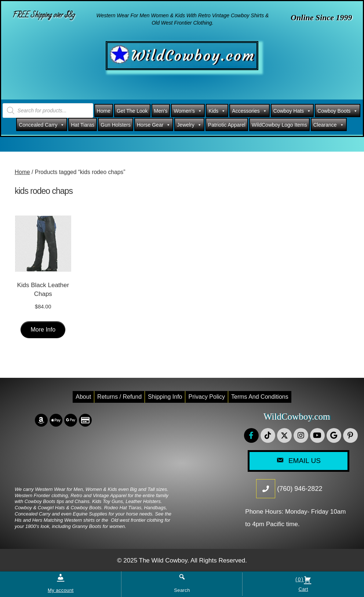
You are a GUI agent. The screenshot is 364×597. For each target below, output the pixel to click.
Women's (188, 111)
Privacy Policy (207, 397)
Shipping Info (165, 397)
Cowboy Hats (292, 111)
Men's (161, 111)
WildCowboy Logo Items (279, 125)
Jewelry (189, 125)
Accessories (249, 111)
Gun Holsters (116, 125)
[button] (251, 435)
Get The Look (132, 111)
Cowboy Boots (338, 111)
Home (104, 111)
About (83, 397)
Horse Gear (154, 125)
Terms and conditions (260, 397)
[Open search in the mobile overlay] (48, 111)
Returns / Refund (119, 397)
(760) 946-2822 (300, 489)
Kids (217, 111)
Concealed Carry (42, 125)
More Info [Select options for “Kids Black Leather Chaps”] (43, 330)
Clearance (329, 125)
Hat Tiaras (83, 125)
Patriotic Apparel (227, 125)
